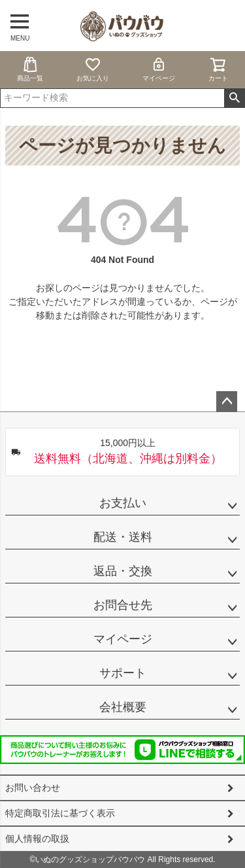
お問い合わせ (33, 788)
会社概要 (123, 707)
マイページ (159, 69)
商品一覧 (30, 69)
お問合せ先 (123, 605)
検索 (234, 98)
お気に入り (93, 69)
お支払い (123, 503)
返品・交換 (123, 571)
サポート (123, 673)
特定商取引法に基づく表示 (60, 813)
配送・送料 (123, 537)
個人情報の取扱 (37, 839)
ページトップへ (227, 402)
